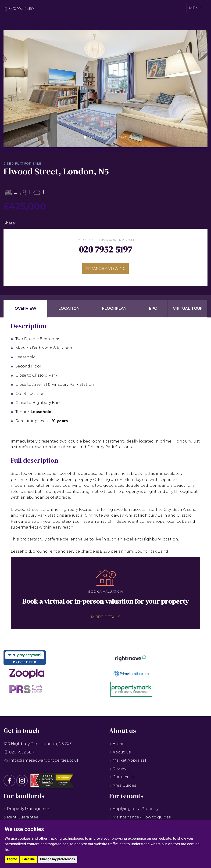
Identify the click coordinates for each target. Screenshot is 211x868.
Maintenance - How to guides (140, 818)
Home (117, 745)
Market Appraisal (128, 762)
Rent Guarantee (21, 818)
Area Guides (123, 787)
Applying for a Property (134, 810)
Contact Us (122, 778)
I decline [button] (29, 859)
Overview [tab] (25, 310)
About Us (120, 753)
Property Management (28, 810)
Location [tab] (69, 310)
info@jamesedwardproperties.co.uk (44, 762)
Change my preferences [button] (57, 859)
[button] (19, 89)
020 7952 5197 (22, 9)
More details (106, 618)
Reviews (119, 770)
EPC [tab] (153, 310)
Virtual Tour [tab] (188, 310)
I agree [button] (12, 859)
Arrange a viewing (106, 269)
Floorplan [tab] (114, 310)
